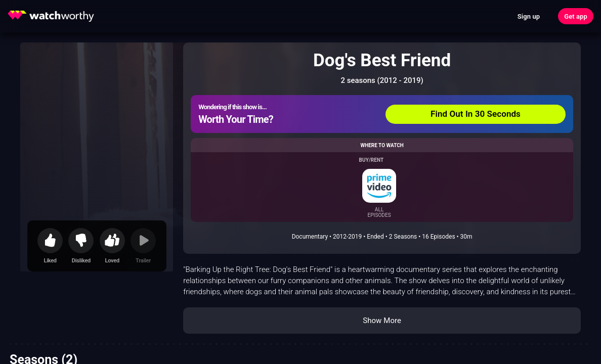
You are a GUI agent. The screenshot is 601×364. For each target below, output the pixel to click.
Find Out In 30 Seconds (476, 114)
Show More (382, 321)
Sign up (529, 16)
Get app (576, 16)
